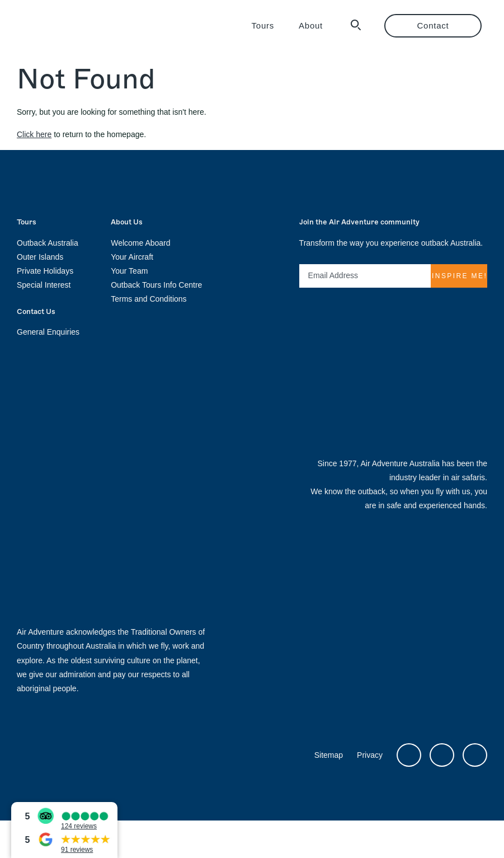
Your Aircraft (132, 257)
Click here (34, 134)
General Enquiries (48, 332)
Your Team (129, 271)
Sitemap (329, 755)
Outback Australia (48, 243)
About (311, 25)
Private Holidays (45, 271)
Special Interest (44, 285)
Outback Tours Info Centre (156, 285)
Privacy (370, 755)
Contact (433, 25)
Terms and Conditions (149, 299)
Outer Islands (40, 257)
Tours (263, 25)
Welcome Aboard (140, 243)
